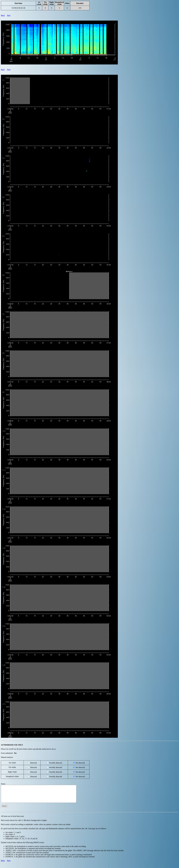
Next (9, 15)
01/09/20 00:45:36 (18, 8)
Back (3, 15)
